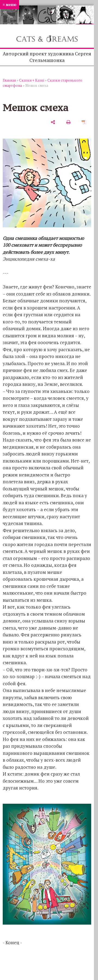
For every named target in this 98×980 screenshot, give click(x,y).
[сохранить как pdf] (84, 122)
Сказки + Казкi (32, 80)
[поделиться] (53, 122)
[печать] (68, 122)
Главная (9, 80)
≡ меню (10, 5)
